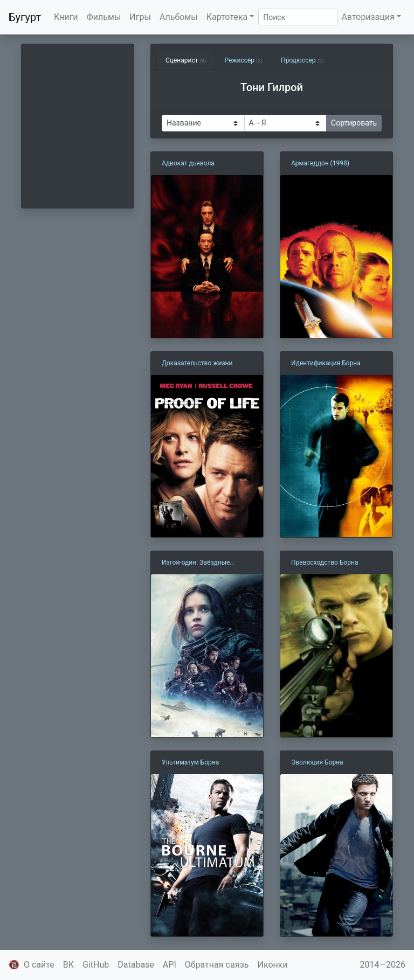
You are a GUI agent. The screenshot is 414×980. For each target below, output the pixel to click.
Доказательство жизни (197, 363)
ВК (68, 965)
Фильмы (104, 17)
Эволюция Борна (317, 762)
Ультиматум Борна (190, 762)
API (170, 965)
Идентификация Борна (326, 363)
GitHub (96, 965)
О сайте (39, 965)
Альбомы (179, 17)
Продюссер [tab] (302, 60)
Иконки (273, 965)
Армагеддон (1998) (320, 163)
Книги (66, 17)
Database (136, 965)
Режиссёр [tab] (243, 60)
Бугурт (25, 17)
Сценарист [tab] (186, 60)
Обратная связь (217, 965)
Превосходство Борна (325, 562)
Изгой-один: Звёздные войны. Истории (196, 563)
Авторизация (368, 17)
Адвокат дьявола (188, 163)
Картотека (227, 17)
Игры (140, 17)
